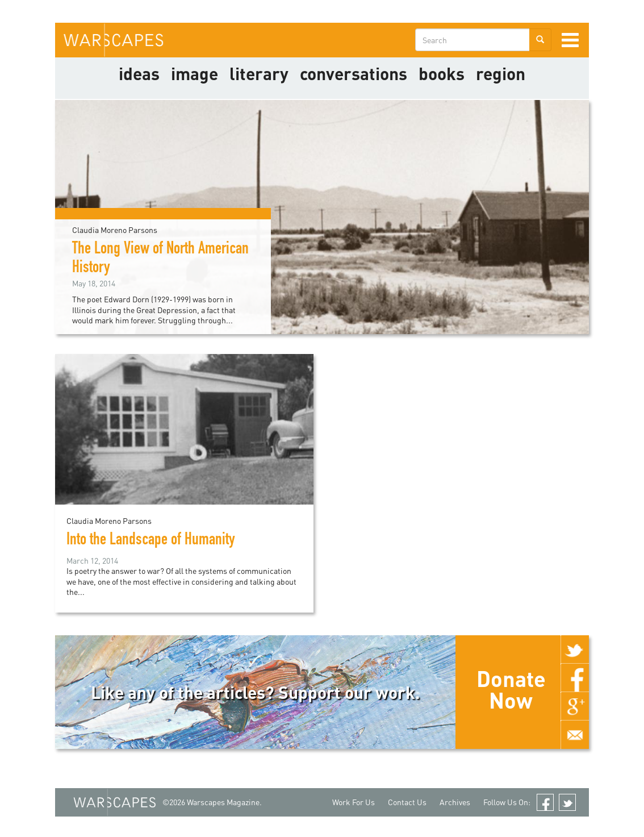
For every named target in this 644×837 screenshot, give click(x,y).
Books (442, 73)
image (195, 73)
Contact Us (407, 802)
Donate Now (511, 689)
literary (259, 73)
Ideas (139, 73)
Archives (455, 802)
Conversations (354, 73)
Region (501, 73)
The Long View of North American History (160, 259)
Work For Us (354, 802)
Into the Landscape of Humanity (151, 541)
